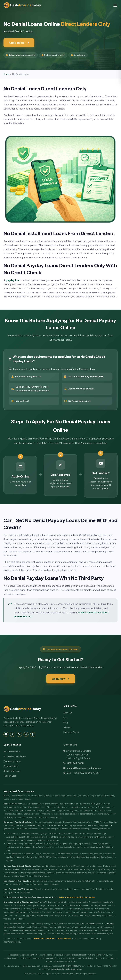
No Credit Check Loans (15, 756)
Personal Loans (11, 766)
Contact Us (70, 745)
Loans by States (71, 732)
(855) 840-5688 (75, 763)
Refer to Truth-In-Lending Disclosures (77, 897)
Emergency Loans (12, 761)
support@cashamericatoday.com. (66, 969)
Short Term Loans (12, 771)
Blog (66, 722)
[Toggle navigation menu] (115, 5)
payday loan (13, 280)
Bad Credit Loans (12, 751)
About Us (68, 713)
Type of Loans (10, 776)
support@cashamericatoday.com (84, 768)
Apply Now (61, 679)
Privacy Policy (64, 939)
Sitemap (67, 727)
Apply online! (19, 43)
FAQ (65, 718)
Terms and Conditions (44, 939)
